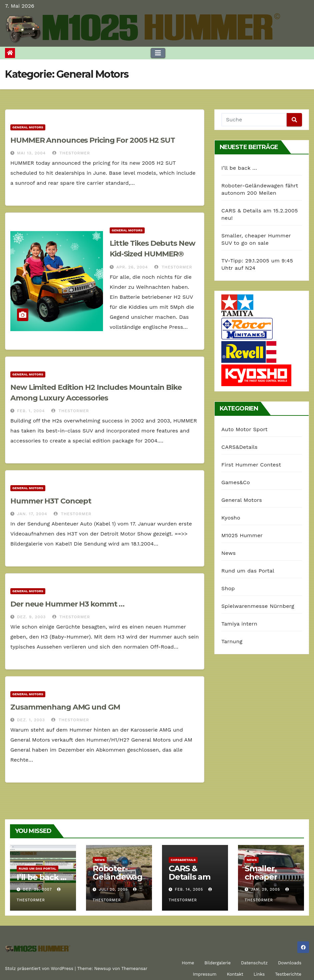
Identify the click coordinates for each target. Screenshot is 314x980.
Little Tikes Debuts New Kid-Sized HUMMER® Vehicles (152, 254)
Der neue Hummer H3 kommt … (67, 604)
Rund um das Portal (248, 571)
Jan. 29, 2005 (265, 889)
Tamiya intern (239, 624)
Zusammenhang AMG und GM (65, 707)
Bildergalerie (217, 963)
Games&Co (236, 482)
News (228, 553)
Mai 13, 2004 (31, 153)
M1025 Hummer (242, 535)
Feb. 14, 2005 (189, 889)
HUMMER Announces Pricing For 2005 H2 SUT (93, 140)
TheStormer (71, 153)
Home (188, 963)
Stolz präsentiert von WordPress (40, 968)
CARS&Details (239, 447)
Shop (228, 588)
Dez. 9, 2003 (31, 617)
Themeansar (134, 968)
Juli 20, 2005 (113, 889)
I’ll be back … (239, 168)
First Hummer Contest (251, 465)
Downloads (290, 963)
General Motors (28, 127)
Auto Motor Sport (244, 429)
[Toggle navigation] (158, 53)
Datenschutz (254, 963)
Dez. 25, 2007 (37, 889)
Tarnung (232, 641)
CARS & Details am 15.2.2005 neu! (189, 881)
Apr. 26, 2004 (132, 267)
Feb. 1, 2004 (31, 411)
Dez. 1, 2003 (31, 720)
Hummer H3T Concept (51, 501)
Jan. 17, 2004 (32, 514)
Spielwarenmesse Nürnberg (258, 606)
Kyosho (231, 518)
